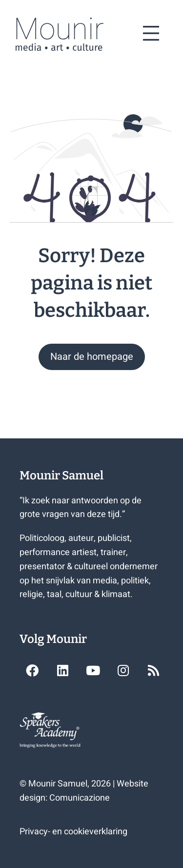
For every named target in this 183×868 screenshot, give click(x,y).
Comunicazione (80, 798)
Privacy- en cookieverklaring (73, 832)
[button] (92, 357)
